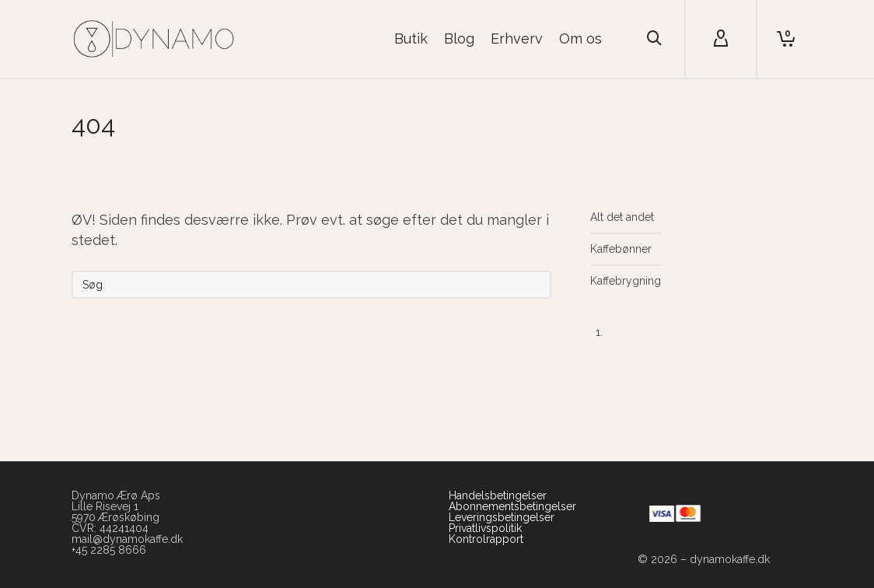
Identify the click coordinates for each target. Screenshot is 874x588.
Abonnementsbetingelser (512, 506)
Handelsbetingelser (498, 495)
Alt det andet (622, 217)
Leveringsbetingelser (502, 517)
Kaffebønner (621, 249)
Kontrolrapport (486, 539)
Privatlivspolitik (485, 528)
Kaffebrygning (626, 281)
